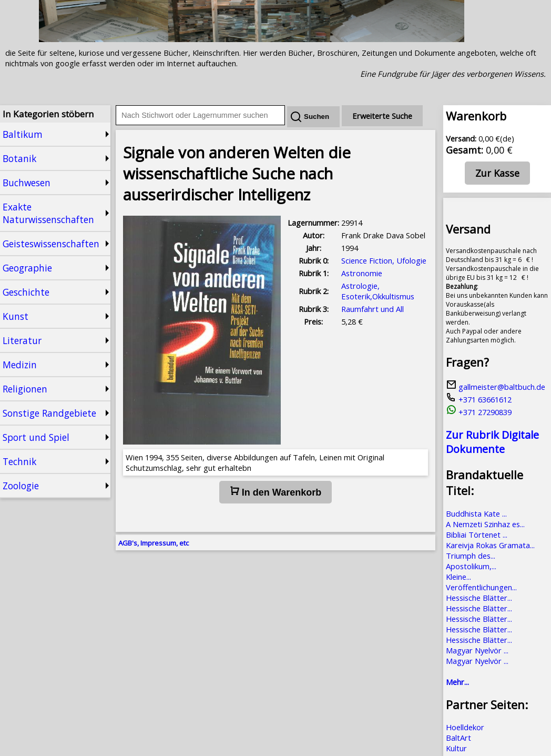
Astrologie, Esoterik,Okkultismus (378, 291)
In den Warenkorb (275, 492)
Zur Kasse (497, 173)
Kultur (456, 748)
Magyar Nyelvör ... (477, 650)
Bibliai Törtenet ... (477, 535)
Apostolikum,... (471, 566)
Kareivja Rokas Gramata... (490, 545)
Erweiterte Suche (382, 116)
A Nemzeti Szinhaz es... (485, 524)
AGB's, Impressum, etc (154, 543)
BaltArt (458, 738)
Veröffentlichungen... (481, 587)
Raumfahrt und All (373, 309)
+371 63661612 (479, 399)
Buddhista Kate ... (476, 513)
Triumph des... (471, 556)
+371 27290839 (479, 412)
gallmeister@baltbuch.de (496, 387)
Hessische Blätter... (479, 598)
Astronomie (362, 273)
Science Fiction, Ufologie (384, 260)
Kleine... (458, 577)
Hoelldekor (465, 727)
